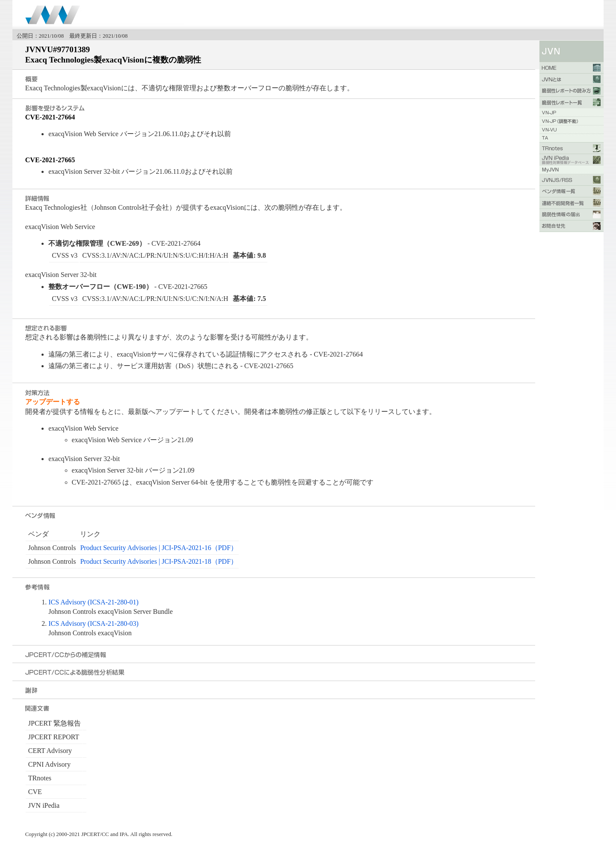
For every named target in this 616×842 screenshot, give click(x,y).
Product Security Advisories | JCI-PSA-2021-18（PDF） (159, 561)
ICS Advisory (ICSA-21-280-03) (93, 623)
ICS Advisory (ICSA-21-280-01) (93, 602)
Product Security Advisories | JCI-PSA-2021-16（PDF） (159, 548)
